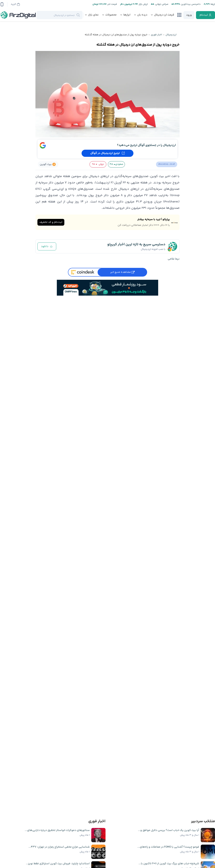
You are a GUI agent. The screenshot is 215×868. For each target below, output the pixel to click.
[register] (205, 15)
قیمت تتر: (112, 4)
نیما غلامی (174, 259)
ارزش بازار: (143, 4)
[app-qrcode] (2, 4)
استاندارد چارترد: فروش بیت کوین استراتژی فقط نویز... (58, 864)
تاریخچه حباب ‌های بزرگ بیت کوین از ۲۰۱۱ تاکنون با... (169, 864)
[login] (189, 15)
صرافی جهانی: (161, 4)
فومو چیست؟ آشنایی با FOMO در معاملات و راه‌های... (168, 847)
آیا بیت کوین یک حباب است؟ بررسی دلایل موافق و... (169, 830)
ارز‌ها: (212, 4)
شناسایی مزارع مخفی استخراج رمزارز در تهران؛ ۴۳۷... (59, 847)
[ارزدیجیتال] (18, 15)
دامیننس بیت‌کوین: (190, 4)
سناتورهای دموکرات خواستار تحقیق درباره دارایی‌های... (57, 830)
